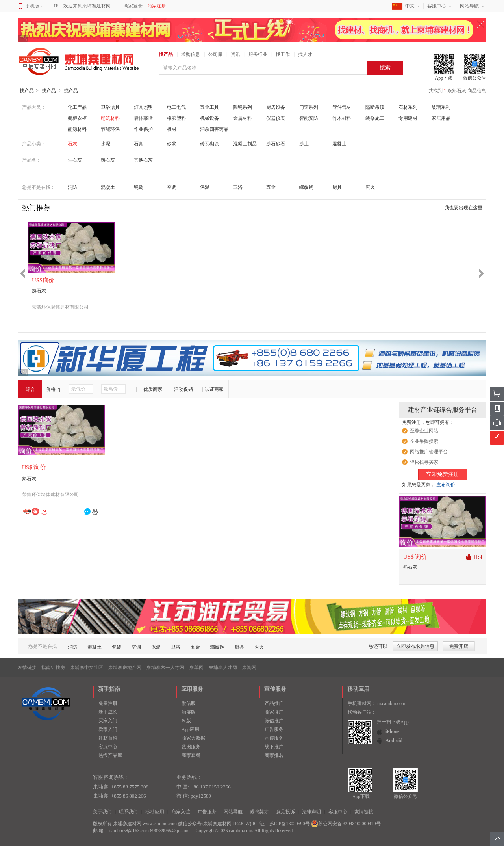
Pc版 (186, 721)
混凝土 (339, 144)
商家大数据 (193, 738)
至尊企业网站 (424, 431)
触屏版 (189, 712)
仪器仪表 (276, 118)
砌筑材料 (110, 118)
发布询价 (446, 485)
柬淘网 (249, 668)
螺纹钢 (306, 187)
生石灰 (75, 160)
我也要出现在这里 (463, 208)
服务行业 (258, 54)
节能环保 (110, 129)
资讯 (235, 54)
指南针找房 (53, 668)
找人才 (305, 54)
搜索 (385, 68)
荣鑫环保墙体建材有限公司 (60, 307)
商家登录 (133, 6)
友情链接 (364, 812)
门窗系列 (309, 107)
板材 (172, 129)
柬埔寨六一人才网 (165, 668)
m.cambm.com (391, 703)
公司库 (215, 54)
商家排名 (274, 755)
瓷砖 (139, 187)
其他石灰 (143, 160)
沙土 (304, 144)
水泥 (106, 144)
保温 (205, 187)
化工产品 (77, 107)
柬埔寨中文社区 (87, 668)
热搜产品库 (110, 755)
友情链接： (30, 668)
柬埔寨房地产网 (125, 668)
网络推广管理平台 (429, 452)
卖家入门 (108, 729)
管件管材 (342, 107)
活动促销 (183, 389)
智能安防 (309, 118)
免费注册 (108, 703)
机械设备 (209, 118)
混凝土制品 (245, 144)
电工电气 (176, 107)
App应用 (190, 729)
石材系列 (408, 107)
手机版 (34, 6)
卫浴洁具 (110, 107)
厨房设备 (276, 107)
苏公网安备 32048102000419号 (346, 824)
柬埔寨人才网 (223, 668)
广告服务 (274, 729)
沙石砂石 (276, 144)
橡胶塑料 (176, 118)
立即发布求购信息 (415, 646)
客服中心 (437, 6)
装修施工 (375, 118)
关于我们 (102, 812)
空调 (172, 187)
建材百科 (108, 738)
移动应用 (155, 812)
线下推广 (274, 747)
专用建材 (408, 118)
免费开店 (459, 646)
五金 (271, 187)
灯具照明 (143, 107)
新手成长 (108, 712)
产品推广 (274, 703)
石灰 (72, 144)
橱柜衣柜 (77, 118)
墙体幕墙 (143, 118)
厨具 (337, 187)
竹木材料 (342, 118)
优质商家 (153, 389)
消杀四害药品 (214, 129)
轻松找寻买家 (424, 462)
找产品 (166, 54)
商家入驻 (181, 812)
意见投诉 (285, 812)
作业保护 (143, 129)
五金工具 (209, 107)
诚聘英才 (259, 812)
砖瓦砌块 (209, 144)
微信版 (189, 703)
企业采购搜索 (424, 441)
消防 (72, 187)
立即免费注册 (443, 474)
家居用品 (441, 118)
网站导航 (469, 6)
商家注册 (157, 6)
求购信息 (191, 54)
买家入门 (108, 721)
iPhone (392, 731)
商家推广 (274, 712)
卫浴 (238, 187)
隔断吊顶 (375, 107)
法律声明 (311, 812)
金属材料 (243, 118)
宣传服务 (274, 738)
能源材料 (77, 129)
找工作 (283, 54)
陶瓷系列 (243, 107)
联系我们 (128, 812)
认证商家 (214, 389)
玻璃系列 (441, 107)
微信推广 (274, 721)
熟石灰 (108, 160)
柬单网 (196, 668)
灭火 (370, 187)
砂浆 (172, 144)
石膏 (139, 144)
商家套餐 (191, 755)
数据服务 (191, 747)
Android (394, 740)
